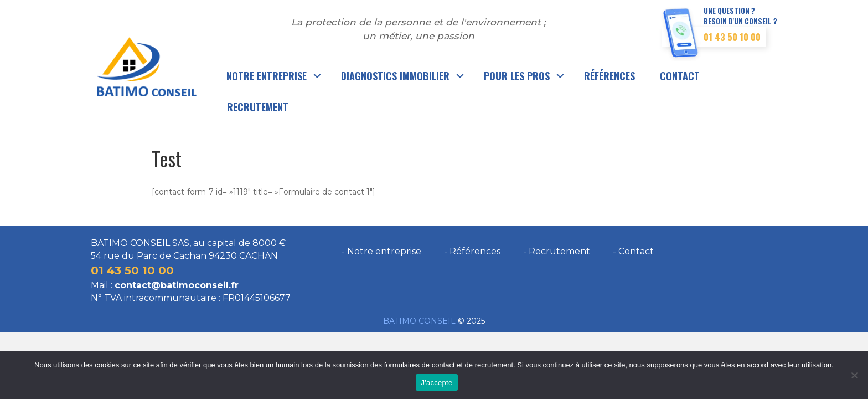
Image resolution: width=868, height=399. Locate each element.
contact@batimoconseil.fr (177, 285)
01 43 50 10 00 (732, 37)
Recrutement (258, 107)
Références (609, 76)
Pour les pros (517, 76)
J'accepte (437, 383)
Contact (680, 76)
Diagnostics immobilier (395, 76)
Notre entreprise (267, 76)
